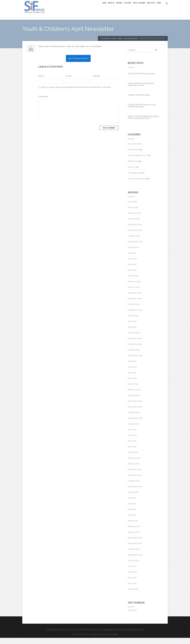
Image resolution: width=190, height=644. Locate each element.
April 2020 (132, 589)
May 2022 (132, 447)
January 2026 (134, 225)
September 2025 (135, 248)
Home (104, 6)
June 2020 (132, 578)
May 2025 (132, 270)
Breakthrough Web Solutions (131, 636)
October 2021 (134, 487)
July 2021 (132, 504)
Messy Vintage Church (138, 161)
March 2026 (133, 213)
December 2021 (135, 475)
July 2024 (132, 327)
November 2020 (135, 550)
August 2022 (133, 430)
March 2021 (133, 527)
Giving (159, 6)
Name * (41, 82)
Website (96, 82)
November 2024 (135, 305)
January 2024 (134, 339)
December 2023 (135, 344)
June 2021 (132, 510)
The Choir (128, 6)
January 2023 (134, 401)
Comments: (43, 103)
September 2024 (135, 316)
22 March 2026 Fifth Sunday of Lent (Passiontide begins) (142, 112)
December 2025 (135, 231)
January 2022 (134, 470)
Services (119, 6)
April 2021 (132, 521)
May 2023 (132, 379)
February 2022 (134, 464)
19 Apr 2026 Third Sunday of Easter (142, 80)
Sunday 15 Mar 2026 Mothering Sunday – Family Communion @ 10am (144, 123)
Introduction (133, 156)
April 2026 (132, 208)
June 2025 (132, 265)
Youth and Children (136, 185)
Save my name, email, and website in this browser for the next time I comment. (76, 93)
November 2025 (135, 236)
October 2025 (134, 242)
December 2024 (135, 299)
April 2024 (132, 333)
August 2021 (133, 498)
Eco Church (133, 150)
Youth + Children (139, 6)
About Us (111, 6)
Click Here (132, 616)
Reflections (133, 167)
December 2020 (135, 544)
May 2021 (132, 515)
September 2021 (135, 493)
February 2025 (134, 288)
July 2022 (132, 436)
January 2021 (134, 538)
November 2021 (135, 481)
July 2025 (132, 259)
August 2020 (133, 567)
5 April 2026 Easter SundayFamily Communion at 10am (141, 90)
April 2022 (132, 453)
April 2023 (132, 384)
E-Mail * (69, 82)
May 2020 (132, 584)
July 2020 (132, 572)
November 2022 (135, 413)
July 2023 (132, 367)
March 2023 (133, 390)
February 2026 (134, 219)
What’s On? (151, 6)
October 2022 (134, 419)
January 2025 (134, 293)
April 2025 (132, 276)
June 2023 (132, 373)
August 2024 (133, 322)
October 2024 (134, 310)
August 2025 (133, 253)
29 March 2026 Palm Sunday (139, 101)
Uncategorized (134, 179)
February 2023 (134, 396)
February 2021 (134, 532)
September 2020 (135, 561)
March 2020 (133, 595)
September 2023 (135, 362)
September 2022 (135, 424)
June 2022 (132, 441)
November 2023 (135, 350)
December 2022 (135, 407)
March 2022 (133, 458)
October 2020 (134, 555)
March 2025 (133, 282)
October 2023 (134, 356)
